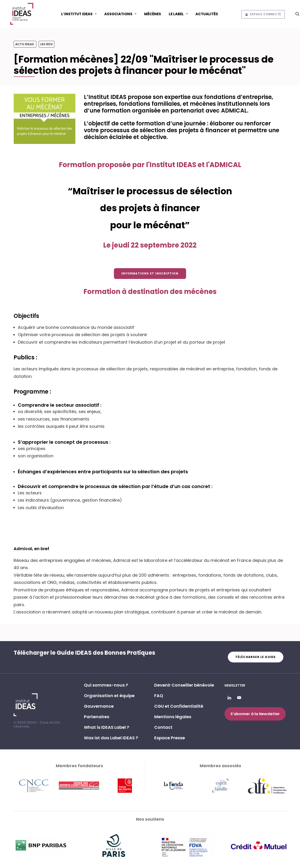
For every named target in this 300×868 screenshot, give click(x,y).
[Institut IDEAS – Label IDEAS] (22, 14)
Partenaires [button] (97, 717)
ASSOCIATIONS (120, 14)
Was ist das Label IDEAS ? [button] (111, 738)
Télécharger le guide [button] (256, 657)
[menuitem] (79, 14)
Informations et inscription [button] (150, 273)
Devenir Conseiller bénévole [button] (184, 685)
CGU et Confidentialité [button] (179, 706)
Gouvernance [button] (99, 706)
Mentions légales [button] (173, 717)
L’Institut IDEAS (79, 14)
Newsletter (235, 685)
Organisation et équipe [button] (109, 696)
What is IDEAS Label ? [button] (107, 727)
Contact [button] (163, 727)
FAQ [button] (159, 696)
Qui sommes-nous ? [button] (106, 685)
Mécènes (153, 14)
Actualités (207, 14)
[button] (297, 14)
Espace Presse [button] (170, 738)
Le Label (178, 14)
